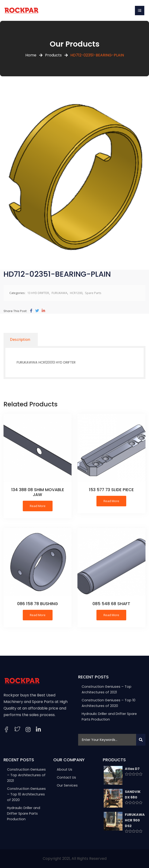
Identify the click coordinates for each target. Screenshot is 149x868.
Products (53, 55)
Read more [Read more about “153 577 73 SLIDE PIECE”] (111, 501)
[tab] (20, 339)
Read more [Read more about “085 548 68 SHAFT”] (111, 615)
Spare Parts (93, 293)
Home (31, 55)
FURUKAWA (59, 293)
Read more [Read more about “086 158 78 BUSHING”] (38, 615)
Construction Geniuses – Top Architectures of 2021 (26, 775)
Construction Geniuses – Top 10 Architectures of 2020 (26, 794)
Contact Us (66, 777)
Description (20, 339)
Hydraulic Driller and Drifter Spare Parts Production (24, 813)
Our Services (67, 785)
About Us (65, 769)
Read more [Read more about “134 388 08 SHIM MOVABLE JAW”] (38, 506)
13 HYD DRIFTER (38, 293)
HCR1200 (76, 293)
